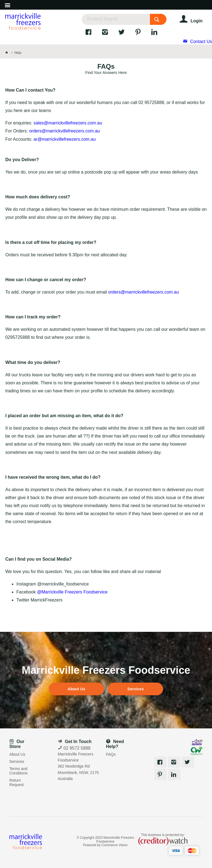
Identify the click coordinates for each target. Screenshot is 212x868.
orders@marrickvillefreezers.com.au (64, 131)
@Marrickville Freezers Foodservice (72, 592)
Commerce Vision (115, 845)
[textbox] (116, 19)
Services (136, 689)
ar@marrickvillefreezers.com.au (64, 139)
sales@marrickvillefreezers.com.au (68, 123)
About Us (76, 689)
